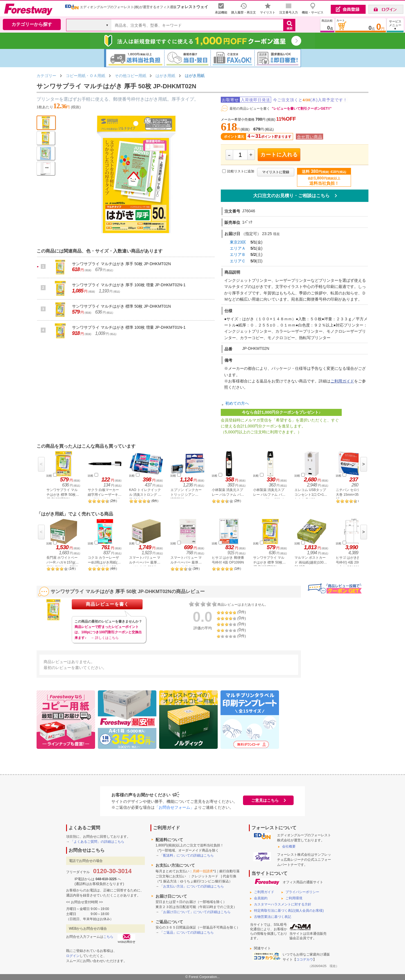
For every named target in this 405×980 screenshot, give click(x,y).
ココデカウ (305, 959)
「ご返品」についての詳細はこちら (187, 932)
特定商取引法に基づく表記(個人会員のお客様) (289, 911)
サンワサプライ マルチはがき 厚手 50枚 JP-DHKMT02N (121, 264)
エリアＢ (238, 254)
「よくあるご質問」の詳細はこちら (97, 842)
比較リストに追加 (241, 171)
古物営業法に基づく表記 (273, 917)
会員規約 (261, 898)
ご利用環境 (294, 898)
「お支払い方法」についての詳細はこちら (192, 886)
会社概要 (289, 846)
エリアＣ (238, 261)
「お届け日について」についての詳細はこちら (195, 912)
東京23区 (238, 242)
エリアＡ (238, 248)
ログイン (73, 956)
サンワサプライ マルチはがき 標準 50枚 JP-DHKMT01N (121, 306)
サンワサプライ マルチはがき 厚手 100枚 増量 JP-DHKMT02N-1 (129, 285)
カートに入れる (279, 155)
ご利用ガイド (342, 381)
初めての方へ (237, 403)
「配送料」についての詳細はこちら (187, 855)
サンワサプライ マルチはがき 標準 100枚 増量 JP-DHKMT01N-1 (129, 327)
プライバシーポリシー (302, 892)
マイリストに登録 (276, 172)
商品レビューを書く (107, 604)
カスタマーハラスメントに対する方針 (283, 904)
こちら (108, 937)
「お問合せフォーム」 (174, 807)
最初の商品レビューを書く (250, 109)
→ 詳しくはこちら (104, 638)
